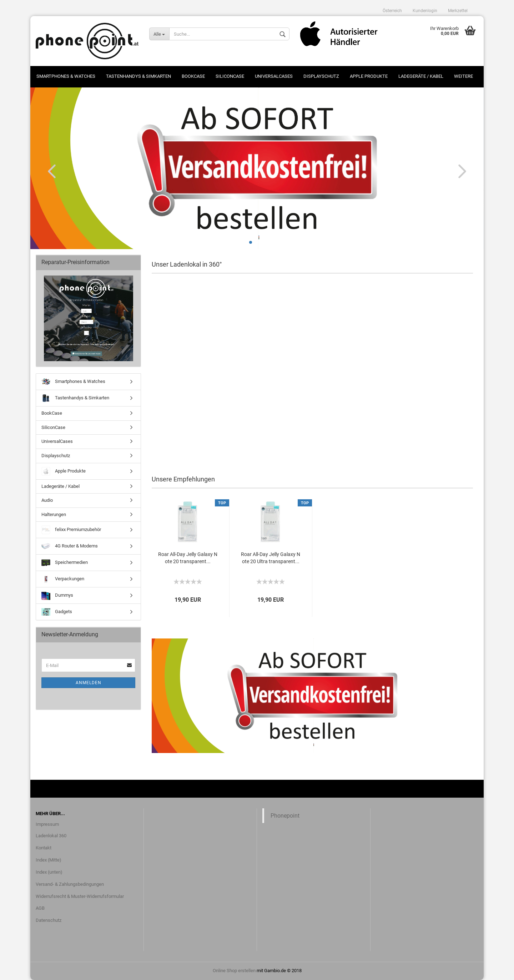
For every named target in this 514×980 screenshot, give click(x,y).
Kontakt (44, 848)
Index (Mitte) (49, 860)
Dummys (57, 595)
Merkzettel (458, 11)
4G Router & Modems (70, 546)
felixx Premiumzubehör (71, 530)
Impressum (47, 824)
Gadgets (57, 612)
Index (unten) (49, 872)
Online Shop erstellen (234, 971)
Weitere (463, 76)
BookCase (193, 76)
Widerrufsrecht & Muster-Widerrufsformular (80, 896)
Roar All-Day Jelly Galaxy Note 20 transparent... (188, 558)
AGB (40, 908)
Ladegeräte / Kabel (421, 76)
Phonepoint (285, 816)
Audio (47, 500)
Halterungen (54, 514)
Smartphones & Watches (66, 76)
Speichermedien (65, 563)
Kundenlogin (425, 11)
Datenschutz (49, 920)
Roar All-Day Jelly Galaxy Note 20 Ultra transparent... (271, 558)
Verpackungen (63, 579)
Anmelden (89, 683)
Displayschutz (321, 76)
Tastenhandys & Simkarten (138, 76)
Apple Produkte (369, 76)
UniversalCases (274, 76)
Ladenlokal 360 (51, 836)
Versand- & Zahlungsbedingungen (70, 884)
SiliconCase (230, 76)
